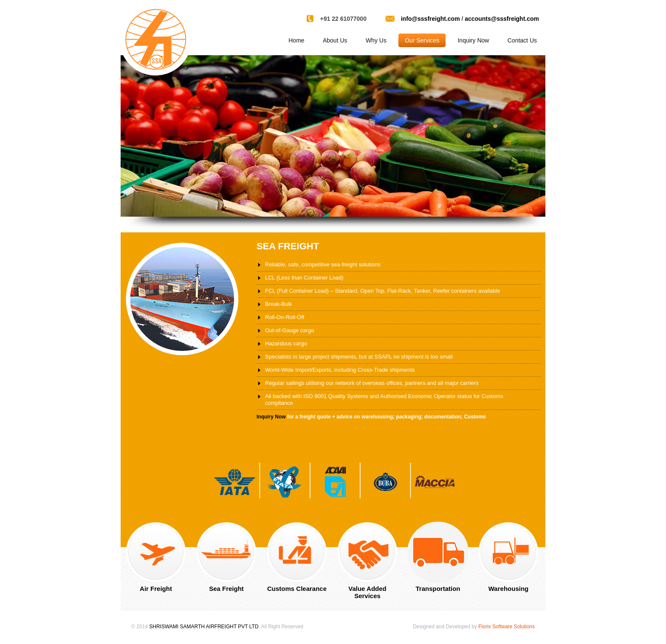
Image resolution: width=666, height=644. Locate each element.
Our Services (422, 40)
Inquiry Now (473, 40)
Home (296, 40)
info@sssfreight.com (430, 19)
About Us (335, 40)
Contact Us (522, 40)
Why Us (376, 40)
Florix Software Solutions (507, 627)
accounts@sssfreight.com (502, 19)
